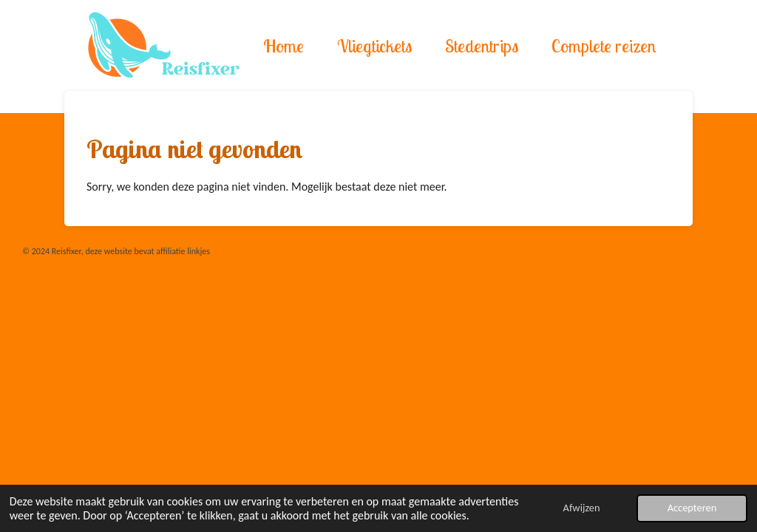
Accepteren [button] (692, 508)
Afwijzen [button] (582, 508)
